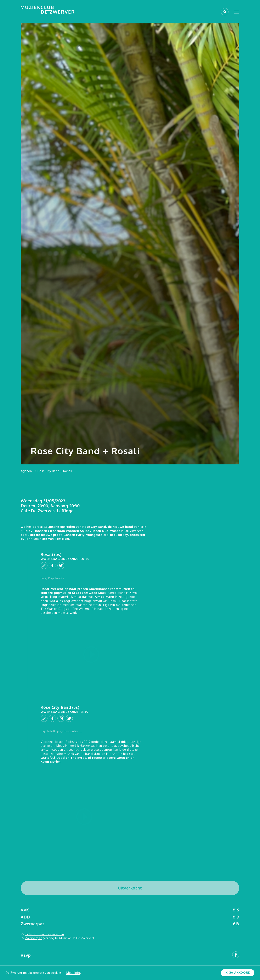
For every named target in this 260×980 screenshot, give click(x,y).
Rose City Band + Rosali (55, 471)
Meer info (73, 973)
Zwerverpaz (34, 938)
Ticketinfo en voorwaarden (45, 934)
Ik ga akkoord (238, 972)
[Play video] (91, 655)
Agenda (26, 471)
